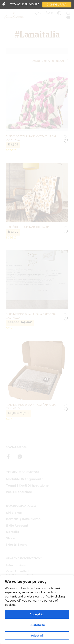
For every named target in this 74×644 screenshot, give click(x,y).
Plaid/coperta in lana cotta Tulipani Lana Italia (31, 138)
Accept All (37, 614)
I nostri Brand (17, 545)
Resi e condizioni (19, 492)
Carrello (13, 532)
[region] (37, 610)
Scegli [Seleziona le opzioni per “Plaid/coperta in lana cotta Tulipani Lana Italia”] (11, 150)
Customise (37, 625)
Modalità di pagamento (25, 479)
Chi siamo (14, 513)
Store (10, 538)
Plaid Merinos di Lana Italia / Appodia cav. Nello (31, 316)
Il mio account (17, 526)
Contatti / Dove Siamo (23, 519)
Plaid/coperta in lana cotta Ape (28, 227)
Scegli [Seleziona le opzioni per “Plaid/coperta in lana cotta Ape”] (11, 238)
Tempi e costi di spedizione (27, 486)
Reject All (37, 636)
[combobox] (50, 60)
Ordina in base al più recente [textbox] (48, 61)
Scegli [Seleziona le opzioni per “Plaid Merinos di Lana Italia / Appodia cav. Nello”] (11, 328)
